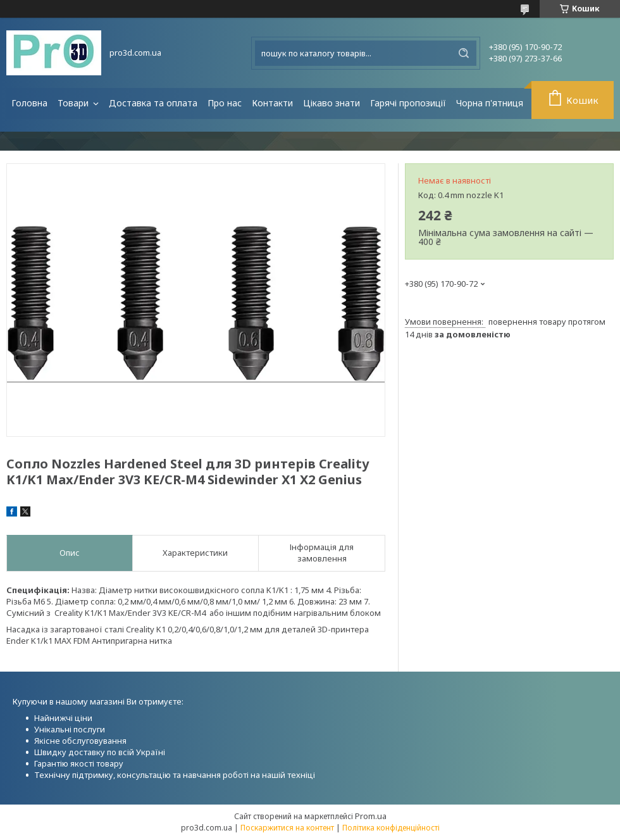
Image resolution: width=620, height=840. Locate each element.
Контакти (272, 103)
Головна (29, 103)
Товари (74, 103)
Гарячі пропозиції (408, 103)
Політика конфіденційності (391, 828)
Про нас (225, 103)
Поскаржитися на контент (287, 828)
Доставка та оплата (153, 103)
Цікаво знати (332, 103)
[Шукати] (464, 53)
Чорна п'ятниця (490, 103)
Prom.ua (371, 816)
